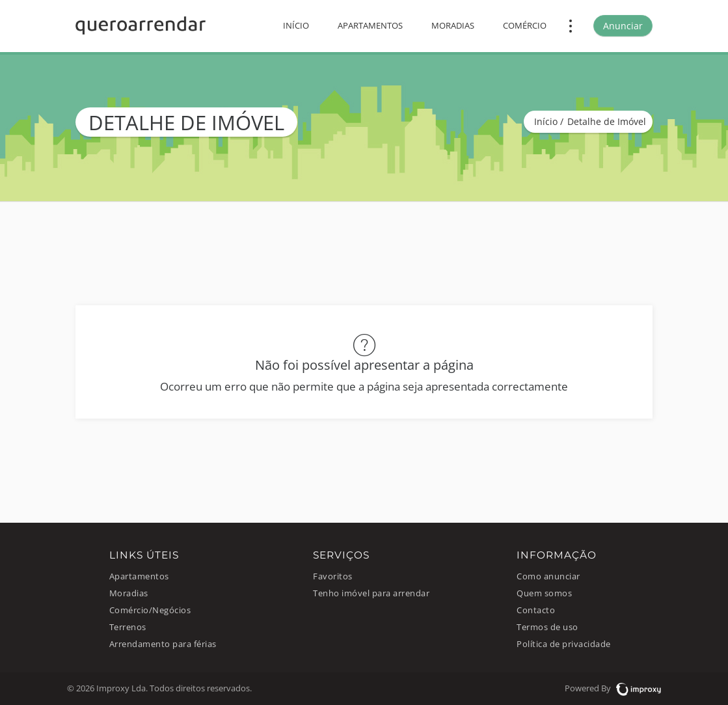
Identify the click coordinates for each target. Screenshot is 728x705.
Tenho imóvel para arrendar (371, 593)
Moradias (453, 26)
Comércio (525, 26)
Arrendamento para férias (163, 644)
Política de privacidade (564, 644)
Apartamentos (370, 26)
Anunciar (623, 26)
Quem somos (544, 593)
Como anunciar (548, 576)
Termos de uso (547, 627)
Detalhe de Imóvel (607, 121)
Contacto (536, 610)
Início (296, 26)
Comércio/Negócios (150, 610)
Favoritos (333, 576)
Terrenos (128, 627)
